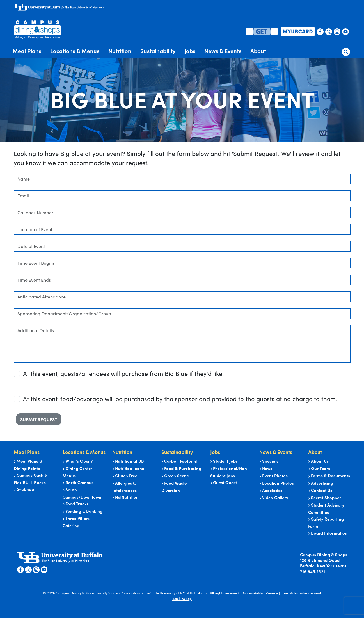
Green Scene (175, 476)
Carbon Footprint (179, 461)
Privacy (272, 593)
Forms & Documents (329, 476)
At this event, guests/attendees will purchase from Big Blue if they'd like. (123, 373)
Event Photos (273, 476)
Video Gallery (274, 498)
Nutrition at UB (128, 461)
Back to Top (182, 598)
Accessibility (253, 593)
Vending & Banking (83, 511)
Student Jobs (224, 461)
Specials (269, 461)
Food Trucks (76, 504)
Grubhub (24, 489)
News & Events (223, 51)
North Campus (78, 483)
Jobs (190, 51)
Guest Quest (224, 483)
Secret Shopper (325, 498)
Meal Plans (27, 51)
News (266, 468)
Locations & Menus (75, 51)
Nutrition (120, 51)
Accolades (271, 490)
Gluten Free (125, 476)
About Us (318, 461)
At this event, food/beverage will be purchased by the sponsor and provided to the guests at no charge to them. (180, 399)
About (258, 51)
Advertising (321, 483)
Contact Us (320, 490)
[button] (346, 51)
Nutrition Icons (128, 468)
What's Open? (78, 461)
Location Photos (277, 483)
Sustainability (158, 51)
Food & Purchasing (181, 468)
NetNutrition (125, 497)
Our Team (319, 468)
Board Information (328, 533)
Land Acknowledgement (301, 593)
